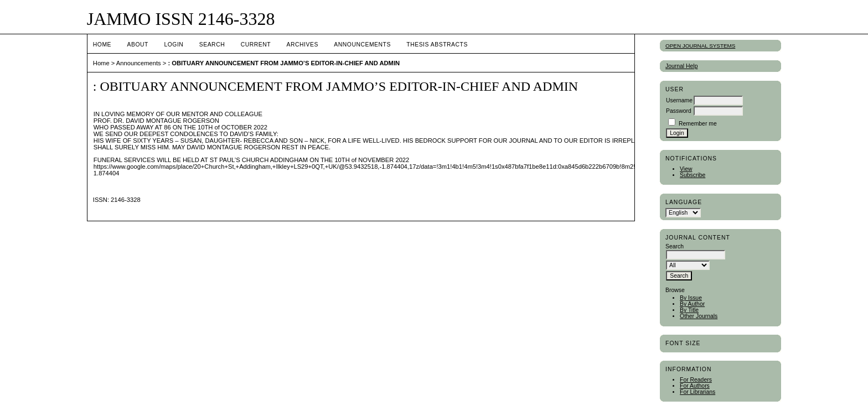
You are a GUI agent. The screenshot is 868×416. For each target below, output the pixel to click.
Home (102, 45)
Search (212, 45)
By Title (689, 310)
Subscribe (693, 175)
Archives (303, 45)
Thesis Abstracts (437, 45)
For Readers (696, 380)
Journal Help (681, 66)
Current (256, 45)
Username (679, 100)
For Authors (695, 386)
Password (679, 111)
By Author (692, 304)
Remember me (698, 124)
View (686, 169)
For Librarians (697, 392)
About (138, 45)
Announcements (362, 45)
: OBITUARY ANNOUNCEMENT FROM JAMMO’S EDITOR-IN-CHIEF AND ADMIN (284, 63)
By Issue (691, 298)
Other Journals (699, 316)
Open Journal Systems (700, 46)
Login (174, 45)
